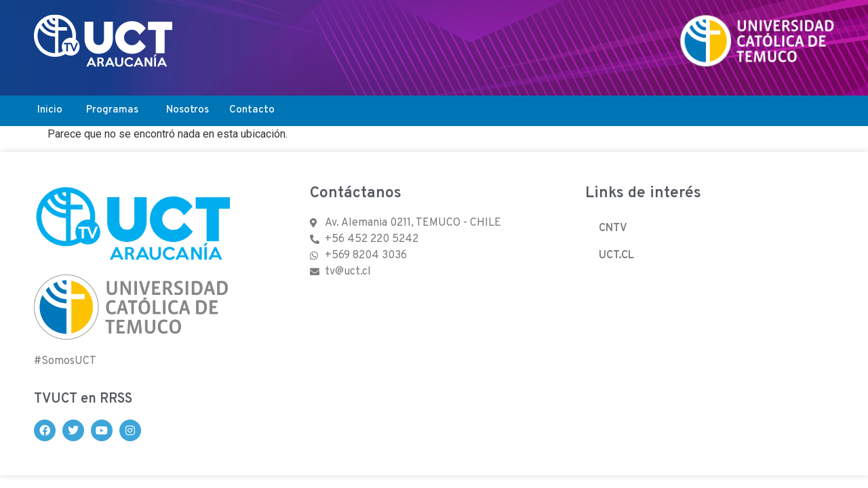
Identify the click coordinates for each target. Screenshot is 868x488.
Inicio (50, 110)
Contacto (252, 110)
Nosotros (188, 110)
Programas (112, 110)
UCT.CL (616, 256)
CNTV (613, 228)
